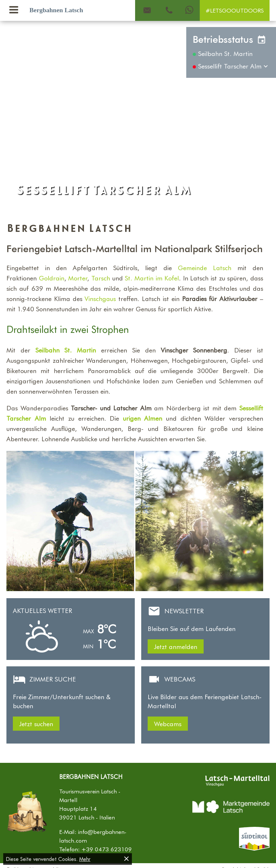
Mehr (85, 859)
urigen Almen (143, 418)
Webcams (168, 724)
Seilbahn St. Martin (66, 350)
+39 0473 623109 (107, 849)
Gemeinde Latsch (205, 268)
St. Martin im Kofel (152, 278)
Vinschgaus (100, 298)
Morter (78, 278)
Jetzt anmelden (176, 646)
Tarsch (101, 278)
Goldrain (52, 278)
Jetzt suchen (36, 724)
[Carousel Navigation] (138, 117)
